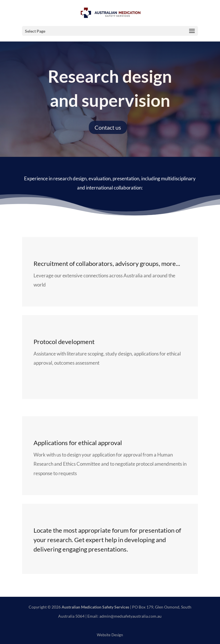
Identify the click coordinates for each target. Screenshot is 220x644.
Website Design (110, 635)
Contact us (108, 127)
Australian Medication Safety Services (95, 607)
